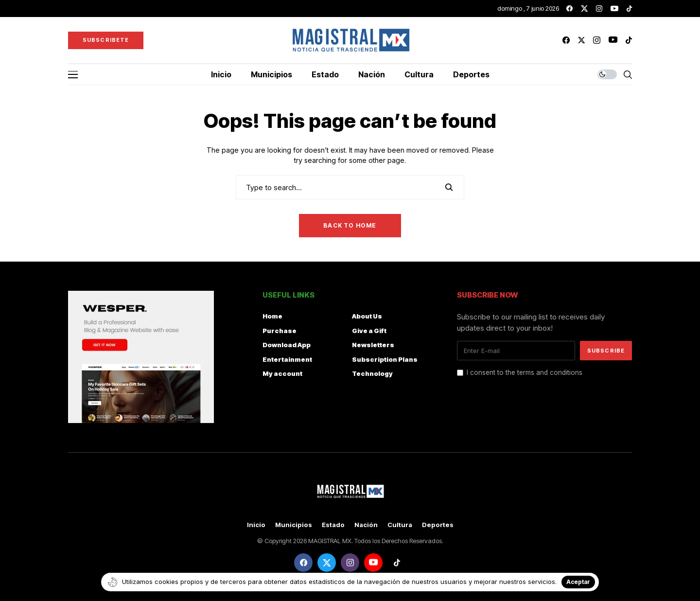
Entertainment (287, 359)
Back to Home (350, 225)
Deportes (438, 525)
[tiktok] (629, 9)
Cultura (400, 525)
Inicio (256, 525)
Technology (372, 373)
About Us (367, 316)
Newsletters (373, 345)
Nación (366, 525)
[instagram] (599, 9)
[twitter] (584, 9)
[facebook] (569, 9)
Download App (287, 345)
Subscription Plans (385, 359)
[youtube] (614, 9)
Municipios (294, 525)
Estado (333, 525)
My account (282, 373)
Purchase (280, 331)
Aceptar (578, 582)
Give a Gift (369, 331)
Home (272, 316)
